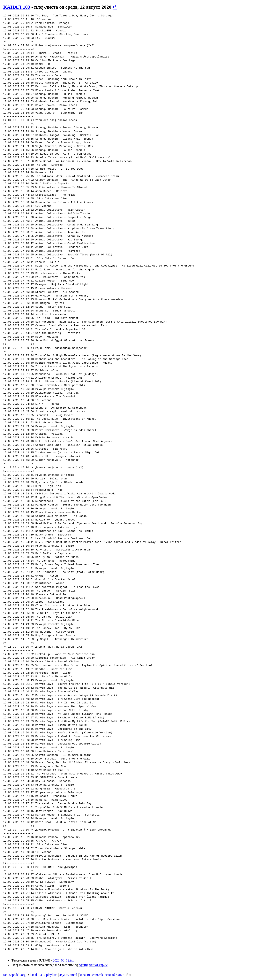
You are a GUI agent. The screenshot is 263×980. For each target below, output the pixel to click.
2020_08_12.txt (63, 960)
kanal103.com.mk (91, 975)
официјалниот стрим (93, 965)
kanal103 (36, 975)
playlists (52, 975)
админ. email (68, 975)
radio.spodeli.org (14, 975)
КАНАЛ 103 (17, 7)
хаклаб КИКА (115, 975)
